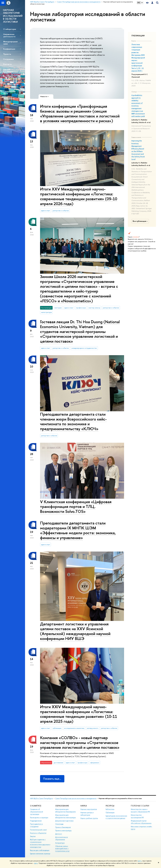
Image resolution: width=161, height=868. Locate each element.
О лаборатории (10, 29)
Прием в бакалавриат (63, 827)
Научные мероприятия (89, 809)
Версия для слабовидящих (40, 850)
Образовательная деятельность (11, 85)
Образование (62, 806)
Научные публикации (8, 70)
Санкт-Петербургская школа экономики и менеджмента (76, 798)
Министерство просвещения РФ (137, 816)
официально (95, 763)
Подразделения (36, 821)
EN (142, 3)
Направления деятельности (9, 35)
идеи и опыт (46, 211)
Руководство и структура (39, 817)
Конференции (9, 49)
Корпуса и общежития (38, 833)
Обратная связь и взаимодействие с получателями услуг (62, 849)
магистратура (46, 312)
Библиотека (110, 809)
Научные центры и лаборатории (87, 814)
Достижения (9, 98)
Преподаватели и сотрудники (36, 825)
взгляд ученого (93, 728)
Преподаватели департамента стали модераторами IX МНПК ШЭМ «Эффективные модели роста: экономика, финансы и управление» (78, 530)
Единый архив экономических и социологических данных (116, 817)
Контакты (7, 64)
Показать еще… (52, 779)
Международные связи (10, 43)
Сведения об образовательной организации (36, 812)
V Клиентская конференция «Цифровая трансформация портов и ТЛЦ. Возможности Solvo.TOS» (76, 507)
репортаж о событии (61, 211)
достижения (58, 763)
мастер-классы (94, 308)
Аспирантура (60, 843)
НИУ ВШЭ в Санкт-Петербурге (41, 798)
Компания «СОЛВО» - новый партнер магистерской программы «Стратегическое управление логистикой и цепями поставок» (80, 743)
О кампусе (36, 806)
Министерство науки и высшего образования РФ (140, 810)
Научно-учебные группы (89, 818)
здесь (140, 861)
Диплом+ (59, 834)
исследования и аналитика (74, 728)
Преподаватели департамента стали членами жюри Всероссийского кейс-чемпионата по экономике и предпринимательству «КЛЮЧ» (73, 421)
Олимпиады (59, 824)
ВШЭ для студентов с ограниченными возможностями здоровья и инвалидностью (40, 843)
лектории (58, 308)
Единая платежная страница (40, 854)
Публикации (110, 812)
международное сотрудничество (84, 348)
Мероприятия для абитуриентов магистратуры (65, 816)
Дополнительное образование (62, 838)
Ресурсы (110, 806)
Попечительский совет (38, 830)
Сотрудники (8, 59)
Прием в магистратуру (63, 830)
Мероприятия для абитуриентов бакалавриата (65, 810)
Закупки (33, 836)
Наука (84, 806)
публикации (57, 728)
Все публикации (141, 221)
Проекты (7, 54)
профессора (81, 308)
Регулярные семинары (8, 78)
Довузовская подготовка (64, 821)
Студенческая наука (9, 92)
